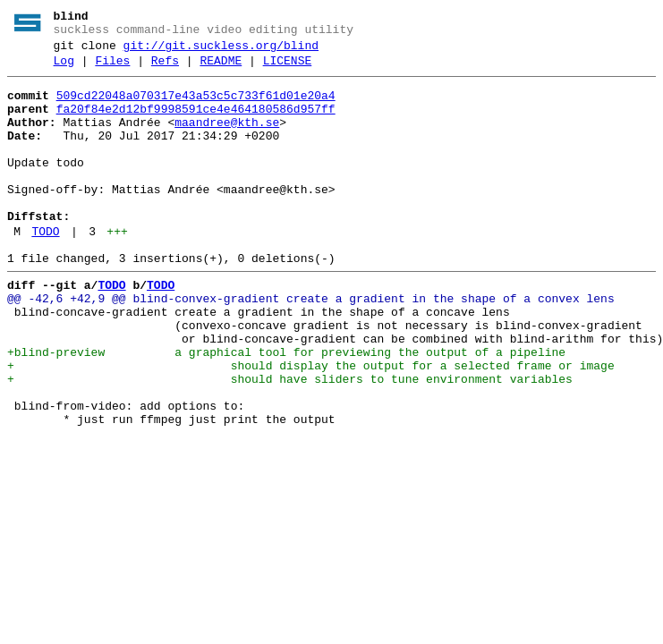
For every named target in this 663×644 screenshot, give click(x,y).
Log (64, 69)
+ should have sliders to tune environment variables (290, 441)
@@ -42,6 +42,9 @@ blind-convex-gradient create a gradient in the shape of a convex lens (311, 344)
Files (112, 69)
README (221, 69)
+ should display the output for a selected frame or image (311, 425)
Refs (165, 69)
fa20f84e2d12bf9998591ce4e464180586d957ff (196, 123)
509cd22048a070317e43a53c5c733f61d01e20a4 (196, 106)
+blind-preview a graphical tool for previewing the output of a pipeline (286, 409)
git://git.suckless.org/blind (221, 51)
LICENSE (288, 69)
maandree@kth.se (227, 139)
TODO (45, 269)
